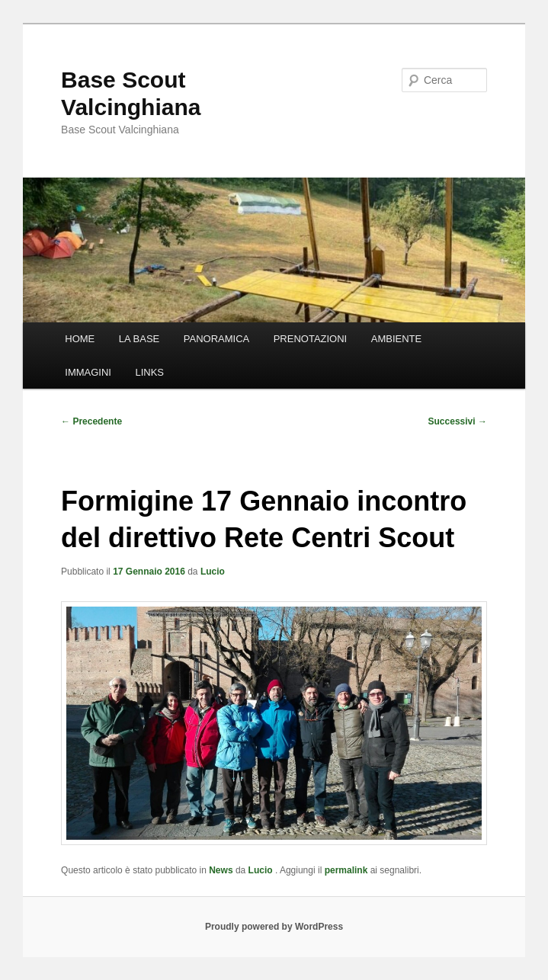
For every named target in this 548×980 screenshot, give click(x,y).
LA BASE (139, 339)
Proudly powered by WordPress (274, 927)
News (221, 870)
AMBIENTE (396, 339)
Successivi (458, 421)
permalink (346, 870)
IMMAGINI (88, 372)
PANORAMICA (216, 339)
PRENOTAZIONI (311, 339)
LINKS (149, 372)
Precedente (91, 421)
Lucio (213, 572)
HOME (80, 339)
